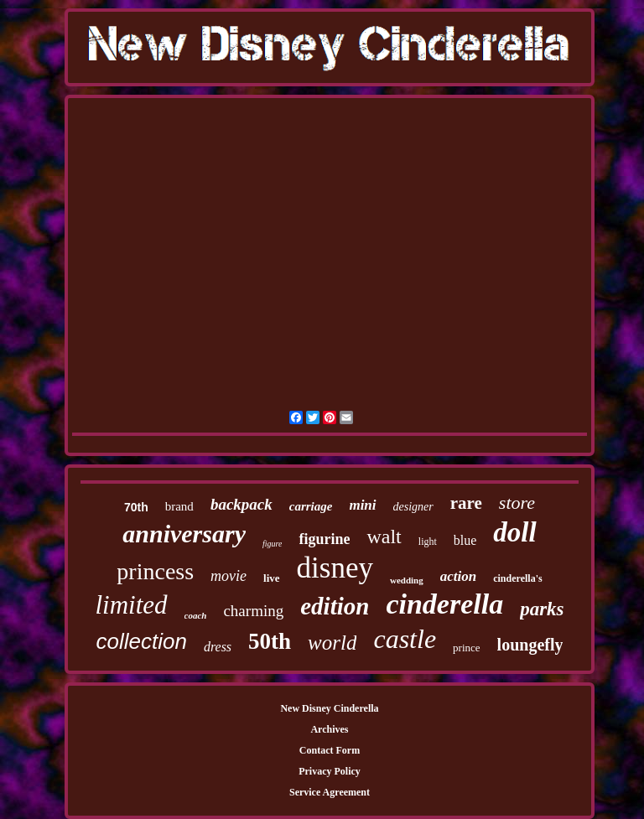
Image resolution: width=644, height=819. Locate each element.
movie (229, 576)
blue (465, 540)
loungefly (530, 645)
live (272, 578)
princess (155, 571)
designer (413, 507)
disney (335, 568)
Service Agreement (330, 792)
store (517, 503)
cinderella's (517, 578)
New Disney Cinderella (329, 708)
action (458, 576)
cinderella (444, 604)
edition (335, 606)
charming (253, 611)
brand (179, 506)
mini (362, 505)
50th (270, 641)
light (428, 542)
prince (466, 648)
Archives (329, 729)
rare (466, 503)
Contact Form (330, 750)
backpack (241, 504)
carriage (311, 506)
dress (218, 647)
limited (131, 605)
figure (273, 544)
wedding (407, 580)
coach (196, 615)
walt (384, 536)
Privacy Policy (330, 771)
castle (405, 639)
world (332, 643)
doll (514, 532)
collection (141, 641)
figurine (324, 539)
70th (136, 507)
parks (542, 609)
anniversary (184, 534)
